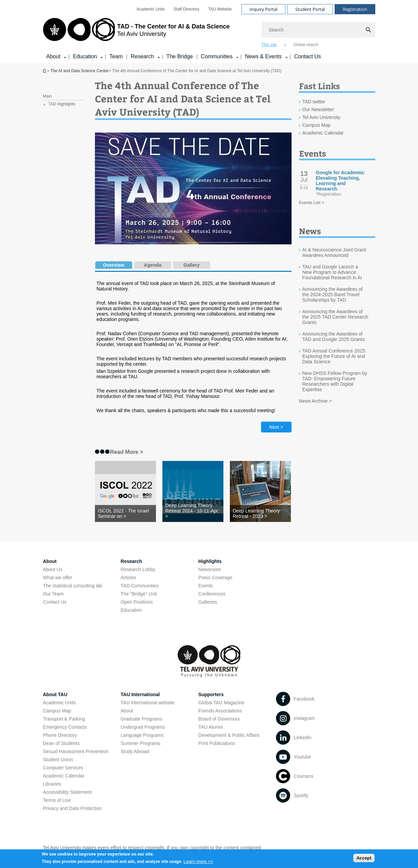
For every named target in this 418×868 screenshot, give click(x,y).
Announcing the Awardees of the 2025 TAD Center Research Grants (335, 317)
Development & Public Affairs (229, 735)
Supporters (211, 694)
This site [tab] (269, 45)
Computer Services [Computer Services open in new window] (63, 768)
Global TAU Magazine (221, 703)
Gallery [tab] (191, 265)
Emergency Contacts (65, 727)
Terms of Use (57, 800)
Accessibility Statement (67, 792)
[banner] (209, 32)
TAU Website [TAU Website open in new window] (220, 9)
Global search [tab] (306, 45)
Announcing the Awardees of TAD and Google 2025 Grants (334, 337)
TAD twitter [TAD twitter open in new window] (314, 102)
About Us (53, 569)
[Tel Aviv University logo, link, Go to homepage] (136, 32)
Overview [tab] (114, 265)
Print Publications (217, 743)
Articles (128, 578)
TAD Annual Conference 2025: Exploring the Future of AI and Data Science (334, 356)
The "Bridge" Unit (139, 594)
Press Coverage (215, 578)
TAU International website (148, 703)
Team (116, 56)
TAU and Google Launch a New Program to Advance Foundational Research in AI (332, 272)
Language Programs (142, 735)
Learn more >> (198, 863)
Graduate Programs (142, 719)
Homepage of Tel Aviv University (45, 71)
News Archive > (315, 401)
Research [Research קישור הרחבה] (142, 56)
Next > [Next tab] (276, 427)
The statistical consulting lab (73, 586)
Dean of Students (61, 743)
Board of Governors (219, 719)
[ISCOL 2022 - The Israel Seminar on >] (125, 513)
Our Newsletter (318, 109)
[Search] (319, 30)
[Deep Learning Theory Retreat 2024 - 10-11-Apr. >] (193, 511)
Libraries (52, 784)
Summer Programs (141, 743)
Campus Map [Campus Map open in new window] (316, 125)
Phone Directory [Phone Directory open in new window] (60, 735)
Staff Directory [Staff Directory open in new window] (186, 9)
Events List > (312, 203)
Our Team (53, 594)
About (127, 711)
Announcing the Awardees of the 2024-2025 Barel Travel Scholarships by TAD (333, 295)
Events (206, 586)
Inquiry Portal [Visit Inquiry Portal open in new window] (263, 9)
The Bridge (180, 56)
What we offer (58, 578)
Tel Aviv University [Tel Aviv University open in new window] (322, 117)
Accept (364, 859)
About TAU (55, 694)
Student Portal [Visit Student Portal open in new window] (310, 9)
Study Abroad (135, 751)
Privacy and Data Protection (73, 808)
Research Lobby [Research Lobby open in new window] (138, 569)
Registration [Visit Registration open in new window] (355, 9)
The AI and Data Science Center (80, 71)
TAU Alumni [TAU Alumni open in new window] (211, 727)
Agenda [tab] (152, 265)
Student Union (58, 760)
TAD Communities (140, 586)
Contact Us (308, 56)
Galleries (208, 602)
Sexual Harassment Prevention (76, 751)
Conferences (212, 594)
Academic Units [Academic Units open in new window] (151, 9)
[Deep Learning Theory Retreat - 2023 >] (260, 513)
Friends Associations (220, 711)
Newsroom (210, 569)
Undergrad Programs (143, 727)
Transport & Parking (64, 719)
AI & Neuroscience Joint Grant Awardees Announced (334, 253)
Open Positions (137, 602)
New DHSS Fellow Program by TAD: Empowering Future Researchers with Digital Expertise (335, 381)
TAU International (140, 694)
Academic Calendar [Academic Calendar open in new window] (323, 133)
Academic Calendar (64, 776)
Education (131, 610)
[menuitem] (151, 9)
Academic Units (59, 703)
